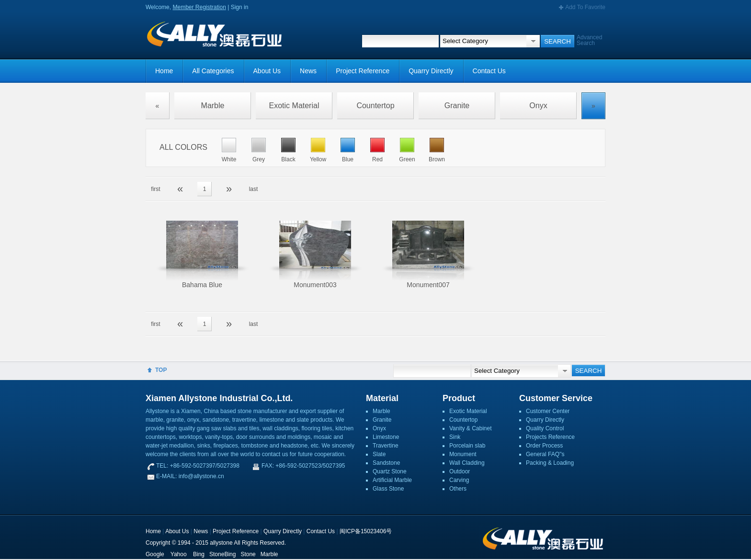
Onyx (538, 106)
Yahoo (179, 554)
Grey (259, 159)
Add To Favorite (585, 7)
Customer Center (548, 411)
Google (155, 554)
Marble (213, 106)
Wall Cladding (467, 463)
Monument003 (315, 285)
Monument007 (428, 285)
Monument (463, 454)
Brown (437, 159)
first (155, 189)
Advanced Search (589, 40)
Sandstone (386, 463)
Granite (457, 106)
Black (288, 159)
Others (458, 489)
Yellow (318, 159)
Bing (199, 554)
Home (164, 71)
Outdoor (460, 471)
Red (377, 159)
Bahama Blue (202, 285)
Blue (348, 159)
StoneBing (222, 554)
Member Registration (199, 7)
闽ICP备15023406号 (366, 531)
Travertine (386, 446)
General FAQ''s (545, 454)
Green (407, 159)
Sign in (240, 7)
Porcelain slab (467, 446)
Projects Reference (550, 437)
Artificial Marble (392, 480)
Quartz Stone (390, 471)
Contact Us (489, 71)
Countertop (375, 106)
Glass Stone (388, 489)
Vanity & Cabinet (471, 428)
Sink (455, 437)
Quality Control (545, 428)
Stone (248, 554)
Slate (379, 454)
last (254, 189)
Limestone (386, 437)
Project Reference (363, 71)
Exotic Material (294, 106)
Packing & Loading (550, 463)
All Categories (213, 71)
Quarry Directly (431, 71)
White (229, 159)
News (308, 71)
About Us (267, 71)
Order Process (544, 446)
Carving (459, 480)
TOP (161, 370)
